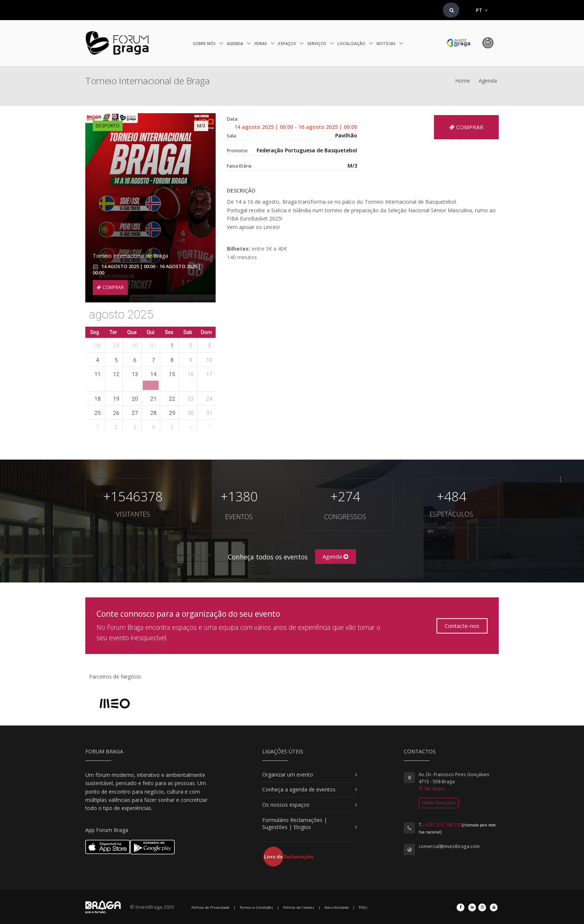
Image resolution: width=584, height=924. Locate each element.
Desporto (108, 126)
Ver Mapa (431, 789)
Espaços (288, 44)
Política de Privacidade (210, 907)
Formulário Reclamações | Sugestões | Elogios (295, 824)
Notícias (387, 44)
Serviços (317, 44)
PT (482, 10)
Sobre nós (205, 44)
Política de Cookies (299, 907)
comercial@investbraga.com (449, 846)
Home (463, 81)
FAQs (363, 907)
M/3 (201, 126)
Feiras (261, 44)
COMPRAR (110, 287)
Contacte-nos (462, 626)
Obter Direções (439, 803)
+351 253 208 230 (443, 825)
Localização (352, 44)
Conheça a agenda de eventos (299, 789)
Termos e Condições (256, 907)
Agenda (236, 44)
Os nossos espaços (286, 805)
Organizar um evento (288, 774)
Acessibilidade (337, 907)
